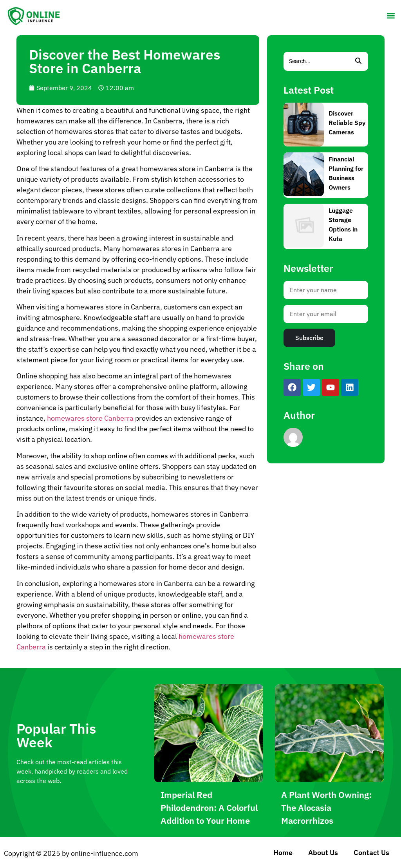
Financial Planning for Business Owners (346, 173)
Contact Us (371, 853)
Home (283, 853)
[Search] (316, 61)
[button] (391, 15)
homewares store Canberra (90, 418)
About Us (323, 853)
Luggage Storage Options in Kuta (343, 224)
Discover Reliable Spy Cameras (347, 123)
